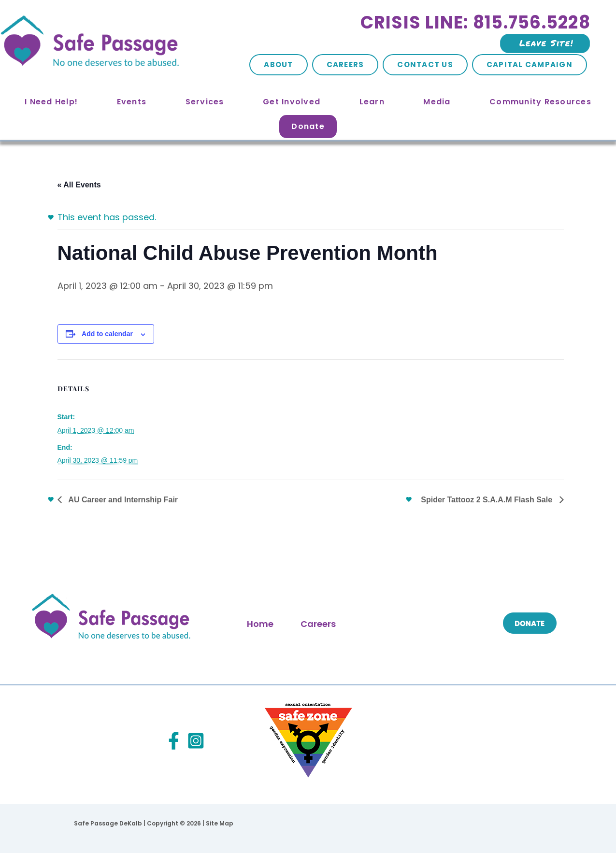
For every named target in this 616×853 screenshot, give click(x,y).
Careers (345, 64)
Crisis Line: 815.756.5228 (475, 22)
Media (437, 102)
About (278, 64)
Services (205, 102)
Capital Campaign (530, 64)
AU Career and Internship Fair (122, 500)
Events (132, 102)
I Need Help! (51, 102)
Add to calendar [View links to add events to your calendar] (107, 334)
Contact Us (425, 64)
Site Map (220, 823)
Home (260, 624)
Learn (372, 102)
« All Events (79, 185)
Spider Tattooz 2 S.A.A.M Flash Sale (487, 500)
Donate (308, 126)
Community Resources (540, 102)
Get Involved (292, 102)
